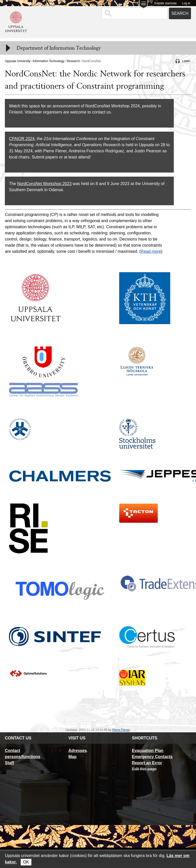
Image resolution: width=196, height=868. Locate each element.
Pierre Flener (121, 730)
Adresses (78, 751)
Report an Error (147, 763)
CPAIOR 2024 (22, 139)
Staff (9, 763)
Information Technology (49, 61)
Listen (186, 61)
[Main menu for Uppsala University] (144, 5)
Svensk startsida (165, 3)
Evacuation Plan (148, 751)
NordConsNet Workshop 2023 (44, 184)
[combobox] (134, 13)
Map (72, 757)
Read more (151, 251)
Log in (186, 3)
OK (26, 862)
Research (73, 61)
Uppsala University (18, 61)
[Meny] (8, 48)
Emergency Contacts (152, 757)
